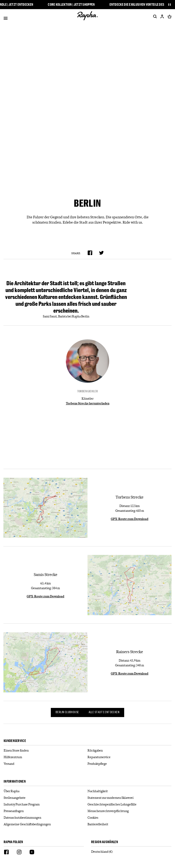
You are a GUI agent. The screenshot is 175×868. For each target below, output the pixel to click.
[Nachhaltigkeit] (129, 791)
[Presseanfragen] (46, 811)
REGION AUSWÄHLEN (105, 842)
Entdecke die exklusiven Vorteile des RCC (141, 5)
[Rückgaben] (129, 751)
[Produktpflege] (129, 764)
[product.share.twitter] (102, 253)
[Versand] (46, 764)
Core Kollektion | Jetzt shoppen (73, 5)
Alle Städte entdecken (104, 712)
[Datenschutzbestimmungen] (46, 818)
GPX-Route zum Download (130, 519)
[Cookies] (129, 818)
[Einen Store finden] (46, 751)
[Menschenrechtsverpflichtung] (129, 811)
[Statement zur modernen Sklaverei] (129, 798)
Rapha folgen (13, 842)
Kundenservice (15, 741)
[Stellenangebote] (46, 798)
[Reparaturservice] (129, 757)
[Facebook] (6, 853)
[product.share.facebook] (90, 253)
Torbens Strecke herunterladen (88, 403)
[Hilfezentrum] (46, 757)
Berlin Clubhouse (67, 712)
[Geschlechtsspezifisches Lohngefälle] (129, 804)
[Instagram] (19, 853)
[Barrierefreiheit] (129, 824)
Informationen (15, 782)
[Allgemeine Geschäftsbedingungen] (46, 824)
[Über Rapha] (46, 791)
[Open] (6, 19)
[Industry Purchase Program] (46, 804)
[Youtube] (32, 853)
